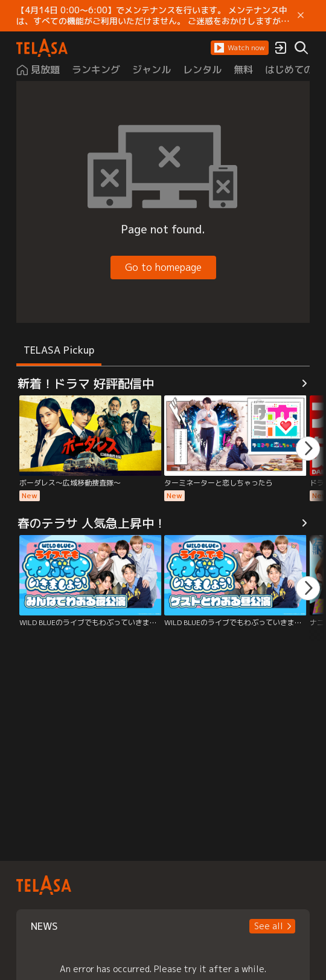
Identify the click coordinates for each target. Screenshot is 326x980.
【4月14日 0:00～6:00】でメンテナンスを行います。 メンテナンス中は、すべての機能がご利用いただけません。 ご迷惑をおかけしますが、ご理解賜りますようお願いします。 (153, 16)
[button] (240, 48)
